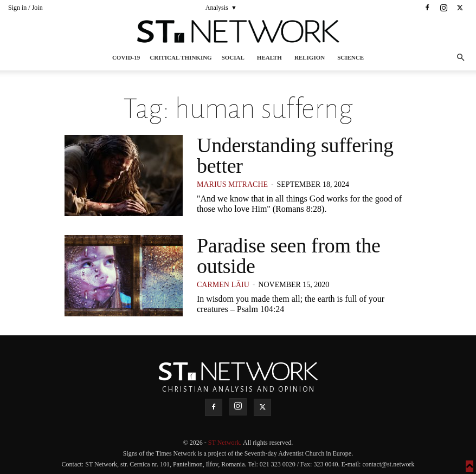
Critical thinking (181, 57)
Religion (310, 57)
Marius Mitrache (232, 184)
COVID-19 (126, 57)
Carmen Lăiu (223, 285)
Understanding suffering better (295, 155)
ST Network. (226, 443)
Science (350, 57)
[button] (460, 58)
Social (233, 57)
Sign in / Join (25, 8)
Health (269, 57)
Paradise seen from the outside (288, 256)
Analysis (217, 8)
